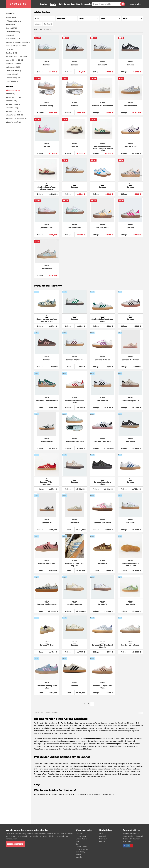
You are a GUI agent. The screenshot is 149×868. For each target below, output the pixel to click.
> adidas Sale (11, 24)
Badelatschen (11, 78)
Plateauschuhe (11, 63)
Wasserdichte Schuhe (14, 46)
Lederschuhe (11, 67)
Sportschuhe (10, 32)
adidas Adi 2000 (12, 104)
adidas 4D (10, 101)
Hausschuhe (10, 74)
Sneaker (44, 4)
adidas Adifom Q (12, 111)
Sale (61, 4)
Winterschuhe (11, 39)
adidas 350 (10, 94)
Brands (79, 4)
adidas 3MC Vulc (12, 97)
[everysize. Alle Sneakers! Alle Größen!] (18, 4)
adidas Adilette (11, 122)
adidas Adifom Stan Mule (15, 118)
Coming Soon (69, 4)
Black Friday (80, 852)
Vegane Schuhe (12, 60)
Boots (8, 35)
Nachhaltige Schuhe (13, 56)
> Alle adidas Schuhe (13, 21)
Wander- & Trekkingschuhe (16, 42)
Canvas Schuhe (11, 71)
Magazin (87, 4)
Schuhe (42, 713)
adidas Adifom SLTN (13, 115)
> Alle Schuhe (11, 17)
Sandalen (9, 53)
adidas (48, 713)
